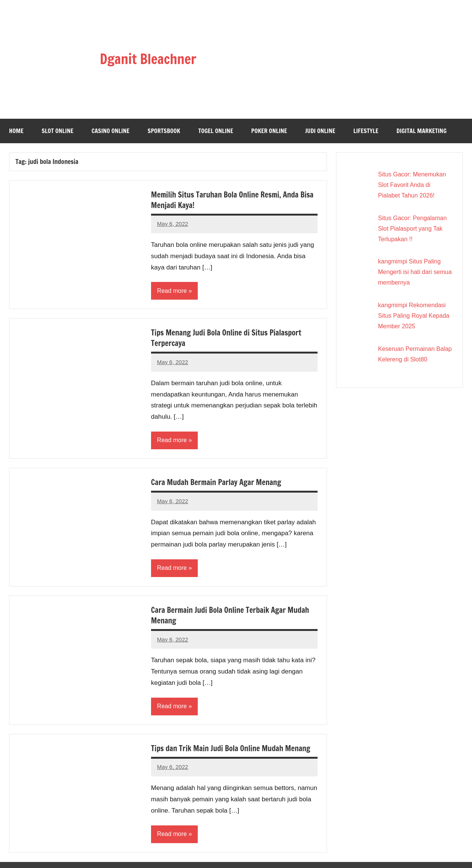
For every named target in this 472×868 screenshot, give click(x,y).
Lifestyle (366, 131)
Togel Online (216, 131)
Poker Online (269, 131)
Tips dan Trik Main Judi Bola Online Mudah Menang (231, 748)
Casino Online (111, 131)
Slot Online (57, 131)
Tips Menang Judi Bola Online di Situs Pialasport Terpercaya (226, 338)
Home (16, 131)
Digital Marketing (422, 131)
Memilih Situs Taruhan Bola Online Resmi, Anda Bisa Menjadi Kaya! (232, 200)
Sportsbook (164, 131)
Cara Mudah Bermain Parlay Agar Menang (216, 482)
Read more (172, 291)
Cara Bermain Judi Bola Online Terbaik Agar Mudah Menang (230, 615)
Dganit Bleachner (148, 59)
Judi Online (320, 131)
